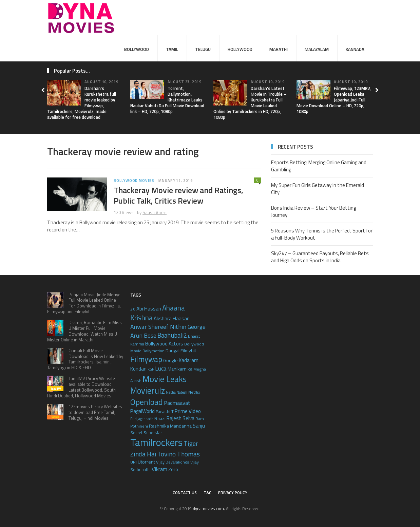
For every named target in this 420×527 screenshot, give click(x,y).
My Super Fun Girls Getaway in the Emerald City (318, 189)
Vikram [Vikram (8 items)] (159, 469)
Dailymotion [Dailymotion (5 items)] (154, 351)
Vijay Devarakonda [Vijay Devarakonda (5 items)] (173, 462)
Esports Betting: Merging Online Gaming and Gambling (319, 166)
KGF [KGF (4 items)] (151, 369)
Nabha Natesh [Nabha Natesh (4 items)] (177, 392)
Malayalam (317, 49)
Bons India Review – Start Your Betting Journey (313, 211)
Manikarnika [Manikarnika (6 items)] (180, 369)
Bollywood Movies (134, 181)
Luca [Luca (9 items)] (161, 368)
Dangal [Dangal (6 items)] (173, 350)
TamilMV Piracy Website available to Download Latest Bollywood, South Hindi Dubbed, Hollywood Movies (81, 387)
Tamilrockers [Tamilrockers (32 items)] (156, 442)
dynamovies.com (208, 509)
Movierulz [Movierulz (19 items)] (148, 390)
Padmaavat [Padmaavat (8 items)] (177, 403)
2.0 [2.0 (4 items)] (133, 309)
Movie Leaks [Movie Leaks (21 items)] (165, 379)
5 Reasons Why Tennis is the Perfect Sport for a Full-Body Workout (322, 234)
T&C (207, 493)
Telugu (203, 49)
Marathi (279, 49)
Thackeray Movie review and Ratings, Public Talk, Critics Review (178, 195)
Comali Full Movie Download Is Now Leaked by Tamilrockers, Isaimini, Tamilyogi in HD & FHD (85, 359)
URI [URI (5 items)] (133, 462)
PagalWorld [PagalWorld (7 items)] (142, 411)
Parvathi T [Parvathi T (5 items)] (165, 411)
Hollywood (240, 49)
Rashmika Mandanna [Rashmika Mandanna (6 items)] (170, 426)
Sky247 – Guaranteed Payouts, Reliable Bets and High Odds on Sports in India (320, 257)
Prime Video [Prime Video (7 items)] (188, 411)
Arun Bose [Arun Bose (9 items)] (143, 335)
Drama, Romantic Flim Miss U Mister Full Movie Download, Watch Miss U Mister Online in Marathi (84, 331)
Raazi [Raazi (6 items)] (160, 418)
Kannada (355, 49)
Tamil (172, 49)
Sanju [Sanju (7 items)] (199, 426)
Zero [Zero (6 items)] (173, 469)
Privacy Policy (233, 493)
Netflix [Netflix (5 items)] (194, 392)
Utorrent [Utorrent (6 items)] (146, 462)
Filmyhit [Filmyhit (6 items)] (188, 350)
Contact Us (185, 493)
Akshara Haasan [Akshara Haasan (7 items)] (172, 318)
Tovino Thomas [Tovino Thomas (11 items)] (179, 454)
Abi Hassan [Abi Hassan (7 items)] (149, 309)
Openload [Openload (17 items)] (147, 402)
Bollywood (137, 49)
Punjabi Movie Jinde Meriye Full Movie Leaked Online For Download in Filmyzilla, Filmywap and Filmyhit (84, 303)
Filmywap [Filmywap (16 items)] (146, 359)
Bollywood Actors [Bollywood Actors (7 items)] (164, 344)
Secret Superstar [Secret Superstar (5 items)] (146, 432)
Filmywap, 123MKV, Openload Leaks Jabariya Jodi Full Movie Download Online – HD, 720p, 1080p (334, 100)
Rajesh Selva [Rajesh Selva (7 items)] (180, 418)
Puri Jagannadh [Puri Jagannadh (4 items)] (142, 419)
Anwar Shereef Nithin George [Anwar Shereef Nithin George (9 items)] (168, 327)
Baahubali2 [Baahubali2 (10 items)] (172, 335)
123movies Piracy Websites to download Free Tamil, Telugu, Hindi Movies (95, 412)
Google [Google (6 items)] (170, 360)
